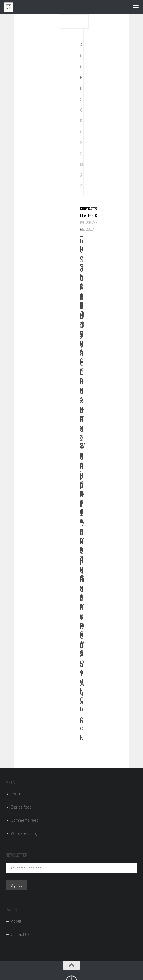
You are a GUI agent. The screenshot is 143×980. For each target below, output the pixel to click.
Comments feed (25, 820)
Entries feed (21, 807)
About (16, 921)
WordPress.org (24, 833)
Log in (16, 794)
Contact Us (20, 934)
